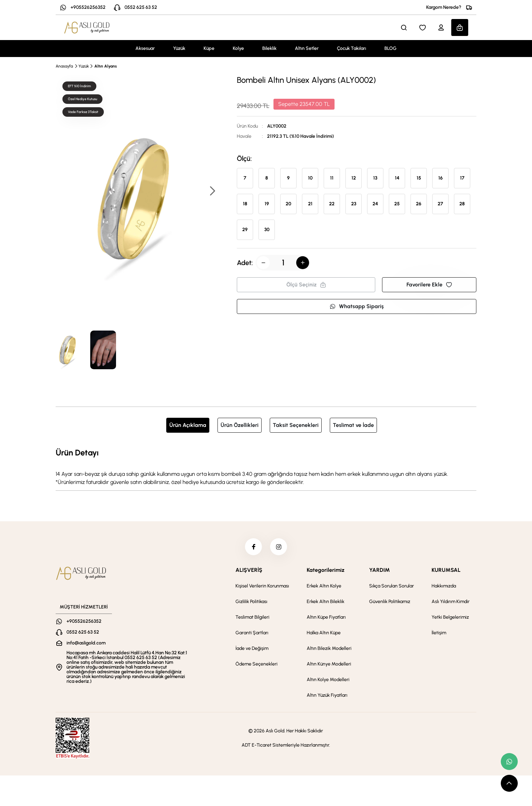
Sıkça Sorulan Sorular (392, 586)
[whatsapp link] (509, 762)
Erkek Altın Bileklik (326, 602)
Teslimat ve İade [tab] (353, 425)
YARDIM (379, 570)
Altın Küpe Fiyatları (326, 617)
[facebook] (253, 547)
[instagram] (279, 547)
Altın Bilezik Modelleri (329, 648)
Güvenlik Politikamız (390, 602)
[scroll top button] (509, 783)
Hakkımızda (444, 586)
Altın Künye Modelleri (329, 664)
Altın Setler (307, 48)
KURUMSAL (446, 570)
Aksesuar (145, 48)
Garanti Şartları (252, 633)
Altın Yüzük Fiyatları (327, 695)
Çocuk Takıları (351, 48)
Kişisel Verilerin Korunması (262, 586)
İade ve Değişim (252, 648)
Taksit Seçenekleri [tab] (296, 425)
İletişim (439, 633)
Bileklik (269, 48)
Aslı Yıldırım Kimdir (451, 602)
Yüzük (179, 48)
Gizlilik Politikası (251, 602)
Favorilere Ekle (429, 285)
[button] (212, 192)
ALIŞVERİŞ (249, 570)
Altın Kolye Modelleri (328, 680)
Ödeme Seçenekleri (256, 664)
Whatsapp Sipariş (357, 306)
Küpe (209, 48)
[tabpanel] (266, 466)
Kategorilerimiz (326, 570)
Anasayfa (64, 66)
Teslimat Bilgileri (252, 617)
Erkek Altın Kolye (324, 586)
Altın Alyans (106, 66)
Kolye (238, 48)
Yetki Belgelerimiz (450, 617)
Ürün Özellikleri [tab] (240, 425)
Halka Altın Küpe (324, 633)
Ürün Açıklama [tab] (188, 425)
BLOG (391, 48)
